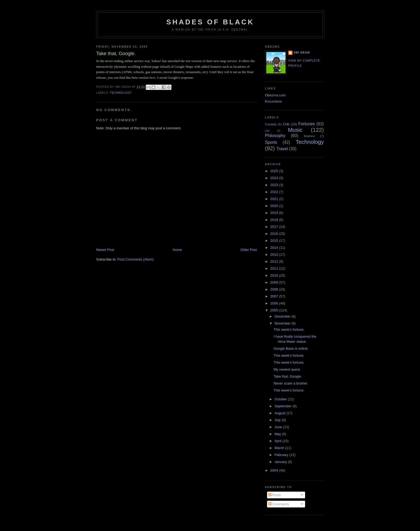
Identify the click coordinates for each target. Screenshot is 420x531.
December (283, 316)
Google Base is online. (291, 349)
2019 (275, 213)
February (282, 455)
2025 (275, 171)
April (279, 441)
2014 (275, 248)
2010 (275, 275)
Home (177, 250)
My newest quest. (287, 369)
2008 (275, 289)
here (152, 78)
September (284, 406)
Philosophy (275, 136)
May (278, 434)
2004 (275, 470)
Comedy (271, 124)
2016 (275, 234)
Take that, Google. (288, 376)
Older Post (249, 250)
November (283, 323)
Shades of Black (210, 22)
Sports (271, 142)
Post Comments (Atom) (136, 259)
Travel (282, 149)
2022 (275, 192)
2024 (275, 178)
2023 (275, 185)
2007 (275, 296)
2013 (275, 255)
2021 (275, 199)
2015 (275, 241)
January (281, 462)
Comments (279, 504)
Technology (121, 93)
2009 (275, 282)
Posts (275, 495)
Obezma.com (275, 95)
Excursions (273, 101)
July (278, 420)
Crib (286, 124)
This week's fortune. (289, 329)
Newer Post (105, 250)
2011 (275, 268)
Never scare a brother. (291, 383)
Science (309, 136)
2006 (275, 303)
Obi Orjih (302, 53)
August (280, 413)
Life (267, 131)
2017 (275, 227)
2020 (275, 206)
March (280, 448)
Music (295, 130)
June (279, 427)
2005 (275, 310)
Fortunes (307, 124)
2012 (275, 261)
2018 (275, 220)
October (281, 399)
